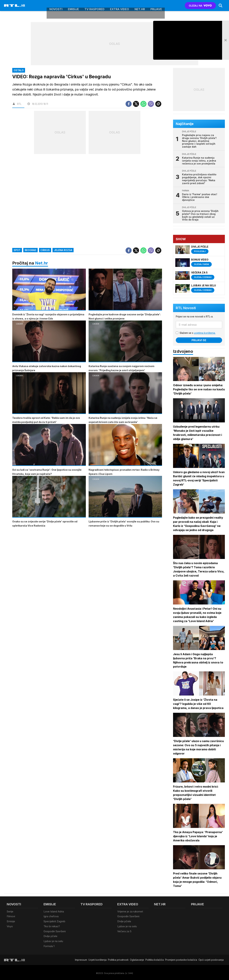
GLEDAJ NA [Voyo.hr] (200, 6)
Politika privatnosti (118, 958)
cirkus (45, 250)
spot (17, 250)
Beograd (30, 250)
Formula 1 (49, 945)
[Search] (220, 6)
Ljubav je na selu (53, 940)
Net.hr (42, 263)
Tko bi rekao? (52, 926)
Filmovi (11, 916)
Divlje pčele (50, 935)
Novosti (56, 6)
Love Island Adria (54, 911)
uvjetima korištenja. (205, 333)
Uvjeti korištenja (97, 958)
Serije (10, 911)
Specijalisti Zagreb (54, 921)
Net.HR (140, 6)
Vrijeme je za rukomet (130, 911)
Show (181, 239)
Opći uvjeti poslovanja (211, 958)
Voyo (10, 926)
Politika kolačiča (155, 958)
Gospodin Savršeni (55, 930)
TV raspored (94, 6)
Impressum (81, 958)
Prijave (156, 6)
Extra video (120, 6)
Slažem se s (198, 333)
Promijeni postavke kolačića (181, 958)
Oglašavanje (137, 958)
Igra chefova (51, 916)
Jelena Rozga (63, 250)
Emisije (73, 6)
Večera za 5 (124, 930)
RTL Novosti (186, 308)
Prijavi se (199, 340)
